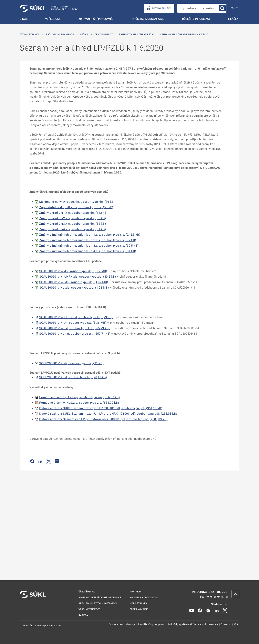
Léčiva (84, 35)
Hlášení (234, 19)
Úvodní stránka (30, 35)
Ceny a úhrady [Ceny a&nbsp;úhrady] (104, 35)
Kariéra (83, 615)
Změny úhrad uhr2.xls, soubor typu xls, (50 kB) (73, 218)
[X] (225, 610)
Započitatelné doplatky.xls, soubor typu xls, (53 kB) (76, 207)
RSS (236, 624)
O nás (24, 19)
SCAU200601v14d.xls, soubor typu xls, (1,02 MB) (74, 288)
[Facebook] (200, 610)
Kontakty (135, 592)
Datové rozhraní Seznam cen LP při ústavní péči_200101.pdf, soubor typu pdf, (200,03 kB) (103, 419)
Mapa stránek (138, 603)
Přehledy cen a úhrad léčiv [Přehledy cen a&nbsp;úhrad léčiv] (136, 35)
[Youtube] (192, 610)
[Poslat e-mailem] (57, 461)
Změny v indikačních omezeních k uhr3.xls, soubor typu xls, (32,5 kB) (89, 246)
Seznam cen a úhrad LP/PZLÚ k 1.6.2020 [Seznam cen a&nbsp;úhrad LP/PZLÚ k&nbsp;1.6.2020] (184, 35)
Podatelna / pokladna (144, 598)
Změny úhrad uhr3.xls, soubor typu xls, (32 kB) (73, 224)
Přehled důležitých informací (98, 603)
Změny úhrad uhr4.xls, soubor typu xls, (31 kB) (73, 229)
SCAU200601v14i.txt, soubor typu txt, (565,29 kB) (74, 328)
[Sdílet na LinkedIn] (40, 461)
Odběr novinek (139, 609)
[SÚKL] (49, 8)
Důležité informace (196, 19)
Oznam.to (226, 624)
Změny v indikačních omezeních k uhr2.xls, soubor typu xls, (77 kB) (88, 240)
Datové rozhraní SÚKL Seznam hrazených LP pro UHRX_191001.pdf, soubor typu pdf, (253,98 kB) (108, 414)
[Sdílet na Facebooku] (32, 461)
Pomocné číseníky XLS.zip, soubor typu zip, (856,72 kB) (79, 403)
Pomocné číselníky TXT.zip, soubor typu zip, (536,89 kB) (79, 397)
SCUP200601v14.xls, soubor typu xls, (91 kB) (71, 363)
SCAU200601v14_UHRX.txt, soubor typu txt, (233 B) (76, 317)
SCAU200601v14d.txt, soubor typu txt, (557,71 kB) (75, 334)
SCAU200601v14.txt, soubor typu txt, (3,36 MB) (73, 323)
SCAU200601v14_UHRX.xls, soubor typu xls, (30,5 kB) (78, 277)
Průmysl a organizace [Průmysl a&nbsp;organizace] (60, 35)
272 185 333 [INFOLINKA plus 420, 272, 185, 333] (218, 592)
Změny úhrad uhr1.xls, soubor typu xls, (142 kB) (73, 213)
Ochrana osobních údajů (123, 624)
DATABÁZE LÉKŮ (159, 8)
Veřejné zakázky (89, 609)
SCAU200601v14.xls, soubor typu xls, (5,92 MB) (73, 271)
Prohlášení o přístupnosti (152, 624)
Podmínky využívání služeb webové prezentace (193, 624)
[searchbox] (202, 8)
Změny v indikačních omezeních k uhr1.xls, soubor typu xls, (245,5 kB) (90, 235)
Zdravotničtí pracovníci (96, 19)
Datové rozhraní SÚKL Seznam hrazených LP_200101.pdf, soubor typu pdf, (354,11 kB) (101, 408)
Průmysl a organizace (148, 19)
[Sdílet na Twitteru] (49, 461)
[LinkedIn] (217, 610)
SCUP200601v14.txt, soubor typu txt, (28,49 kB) (73, 377)
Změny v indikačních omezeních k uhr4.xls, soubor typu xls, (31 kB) (88, 251)
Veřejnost (53, 19)
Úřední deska (87, 592)
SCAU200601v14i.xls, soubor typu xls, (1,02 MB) (74, 282)
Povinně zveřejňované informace (100, 598)
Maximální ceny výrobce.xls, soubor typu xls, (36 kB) (77, 202)
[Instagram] (208, 610)
